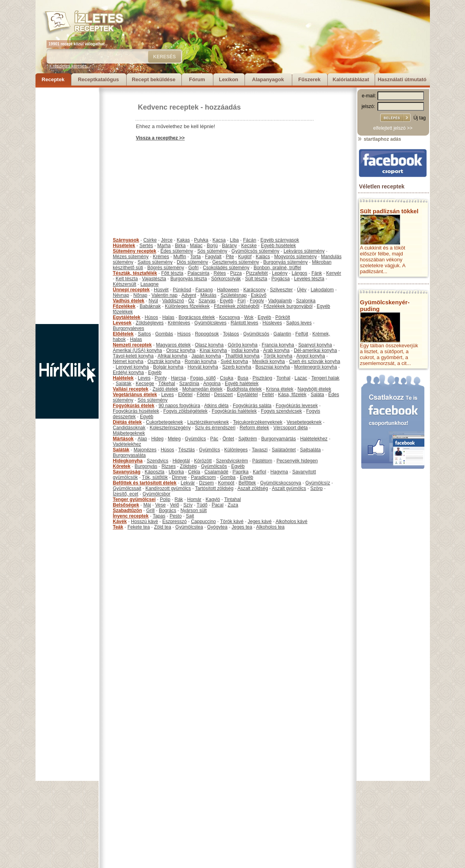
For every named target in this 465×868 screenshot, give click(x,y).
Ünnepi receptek (131, 290)
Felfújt (302, 334)
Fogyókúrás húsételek (136, 411)
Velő (175, 505)
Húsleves (272, 323)
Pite (230, 257)
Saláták (123, 384)
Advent (189, 295)
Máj (147, 505)
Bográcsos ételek (197, 317)
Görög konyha (242, 345)
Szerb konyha (237, 367)
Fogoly (257, 301)
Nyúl (153, 301)
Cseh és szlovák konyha (315, 361)
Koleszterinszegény (170, 428)
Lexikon (229, 79)
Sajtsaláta (311, 450)
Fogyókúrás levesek (297, 406)
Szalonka (306, 301)
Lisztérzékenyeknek (208, 422)
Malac (196, 246)
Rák (179, 499)
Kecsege (145, 384)
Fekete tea (139, 527)
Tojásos (231, 334)
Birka (180, 246)
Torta (195, 257)
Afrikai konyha (172, 356)
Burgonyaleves (128, 328)
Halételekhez (314, 439)
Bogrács (168, 510)
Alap (142, 439)
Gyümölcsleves (210, 323)
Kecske (249, 246)
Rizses (168, 466)
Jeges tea (242, 527)
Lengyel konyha (132, 367)
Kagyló (213, 499)
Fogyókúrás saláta (252, 406)
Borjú (212, 246)
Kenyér (334, 273)
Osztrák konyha (164, 361)
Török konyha (278, 356)
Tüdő (202, 505)
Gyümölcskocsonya (281, 483)
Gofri (193, 268)
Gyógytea (217, 527)
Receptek (53, 79)
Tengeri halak (325, 378)
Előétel (185, 395)
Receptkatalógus (98, 79)
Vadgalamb (280, 301)
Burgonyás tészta (189, 279)
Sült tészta (256, 279)
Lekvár (188, 483)
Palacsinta (198, 273)
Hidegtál (181, 461)
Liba (234, 240)
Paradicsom (203, 477)
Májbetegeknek (129, 433)
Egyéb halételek (242, 384)
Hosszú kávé (145, 522)
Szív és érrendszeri (215, 428)
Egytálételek (127, 317)
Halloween (228, 290)
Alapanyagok (268, 79)
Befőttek (247, 483)
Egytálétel (247, 395)
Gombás (164, 334)
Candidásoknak (129, 428)
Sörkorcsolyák (226, 279)
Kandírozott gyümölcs (168, 488)
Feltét (268, 395)
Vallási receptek (131, 389)
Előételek (123, 334)
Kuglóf (245, 257)
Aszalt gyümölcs (289, 488)
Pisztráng (262, 378)
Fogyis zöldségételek (185, 411)
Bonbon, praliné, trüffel (277, 268)
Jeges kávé (260, 522)
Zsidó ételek (165, 389)
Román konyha (201, 361)
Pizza (236, 273)
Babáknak (150, 306)
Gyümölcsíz (318, 483)
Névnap (121, 295)
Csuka (227, 378)
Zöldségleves (150, 323)
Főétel (203, 395)
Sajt (190, 516)
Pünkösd (182, 290)
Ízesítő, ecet (126, 494)
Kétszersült (124, 284)
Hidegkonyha (128, 461)
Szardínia (190, 384)
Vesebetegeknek (304, 422)
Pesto (176, 516)
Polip (165, 499)
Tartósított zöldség (214, 488)
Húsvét (161, 290)
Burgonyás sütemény (286, 262)
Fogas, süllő (203, 378)
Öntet (228, 439)
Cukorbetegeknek (164, 422)
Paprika (241, 472)
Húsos (151, 317)
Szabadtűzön (127, 510)
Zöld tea (163, 527)
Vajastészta (154, 279)
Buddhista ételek (244, 389)
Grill (150, 510)
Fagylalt (213, 257)
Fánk (317, 273)
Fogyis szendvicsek (282, 411)
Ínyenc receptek (131, 516)
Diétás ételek (127, 422)
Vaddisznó (173, 301)
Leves (144, 378)
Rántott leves (245, 323)
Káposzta (155, 472)
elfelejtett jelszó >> (393, 128)
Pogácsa (281, 279)
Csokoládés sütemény (226, 268)
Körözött (203, 461)
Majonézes (145, 450)
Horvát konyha (203, 367)
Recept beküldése (154, 79)
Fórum (197, 79)
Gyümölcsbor (156, 494)
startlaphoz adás (379, 139)
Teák (118, 527)
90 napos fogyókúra (179, 406)
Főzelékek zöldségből (236, 306)
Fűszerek (309, 79)
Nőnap (140, 295)
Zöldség (188, 466)
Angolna (212, 384)
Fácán (249, 240)
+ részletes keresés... (70, 66)
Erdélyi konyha (128, 373)
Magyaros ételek (173, 345)
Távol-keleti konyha (133, 356)
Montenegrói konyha (316, 367)
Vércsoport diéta (290, 428)
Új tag (419, 118)
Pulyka (201, 240)
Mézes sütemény (131, 257)
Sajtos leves (299, 323)
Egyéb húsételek (279, 246)
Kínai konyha (213, 350)
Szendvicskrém (232, 461)
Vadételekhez (127, 444)
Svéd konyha (234, 361)
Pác (214, 439)
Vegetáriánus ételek (135, 395)
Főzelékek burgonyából (288, 306)
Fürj (242, 301)
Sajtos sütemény (155, 262)
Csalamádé (216, 472)
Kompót (226, 483)
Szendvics (158, 461)
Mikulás (208, 295)
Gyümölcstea (189, 527)
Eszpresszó (174, 522)
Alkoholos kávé (292, 522)
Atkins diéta (216, 406)
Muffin (179, 257)
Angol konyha (311, 356)
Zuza (233, 505)
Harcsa (178, 378)
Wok (249, 317)
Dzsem (206, 483)
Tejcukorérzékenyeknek (258, 422)
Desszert (223, 395)
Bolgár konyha (168, 367)
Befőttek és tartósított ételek (145, 483)
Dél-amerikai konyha (315, 350)
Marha (164, 246)
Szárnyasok (126, 240)
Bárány (230, 246)
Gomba (228, 477)
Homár (194, 499)
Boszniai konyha (273, 367)
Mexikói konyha (269, 361)
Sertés (146, 246)
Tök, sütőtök (155, 477)
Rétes (219, 273)
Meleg (174, 439)
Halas (168, 317)
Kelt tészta (127, 279)
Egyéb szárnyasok (280, 240)
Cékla (194, 472)
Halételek (123, 378)
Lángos (300, 273)
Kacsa (219, 240)
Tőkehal (167, 384)
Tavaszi (260, 450)
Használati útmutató (402, 79)
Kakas (183, 240)
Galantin (282, 334)
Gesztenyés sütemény (236, 262)
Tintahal (232, 499)
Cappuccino (203, 522)
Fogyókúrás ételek (134, 406)
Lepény (280, 273)
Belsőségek (126, 505)
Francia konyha (278, 345)
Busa (243, 378)
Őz (191, 301)
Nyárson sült (193, 510)
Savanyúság (127, 472)
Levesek (122, 323)
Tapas (159, 516)
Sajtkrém (247, 439)
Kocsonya (230, 317)
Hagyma (279, 472)
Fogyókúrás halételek (234, 411)
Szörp (317, 488)
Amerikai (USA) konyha (137, 350)
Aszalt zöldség (253, 488)
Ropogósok (207, 334)
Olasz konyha (209, 345)
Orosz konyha (181, 350)
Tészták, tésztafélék (135, 273)
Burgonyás (146, 466)
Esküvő (259, 295)
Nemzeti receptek (132, 345)
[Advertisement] (67, 206)
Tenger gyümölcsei (134, 499)
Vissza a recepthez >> (161, 138)
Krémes (161, 257)
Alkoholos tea (270, 527)
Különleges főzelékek (187, 306)
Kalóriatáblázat (351, 79)
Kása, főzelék (292, 395)
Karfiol (260, 472)
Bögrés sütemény (165, 268)
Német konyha (128, 361)
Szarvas (207, 301)
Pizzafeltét (257, 273)
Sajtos (144, 334)
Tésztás (187, 450)
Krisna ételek (279, 389)
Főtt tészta (172, 273)
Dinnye (179, 477)
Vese (160, 505)
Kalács (263, 257)
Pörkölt (283, 317)
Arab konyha (276, 350)
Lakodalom (322, 290)
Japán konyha (206, 356)
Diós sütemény (192, 262)
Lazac (301, 378)
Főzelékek (124, 306)
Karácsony (255, 290)
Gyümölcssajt (127, 488)
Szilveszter (281, 290)
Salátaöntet (284, 450)
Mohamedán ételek (202, 389)
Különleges (236, 450)
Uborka (176, 472)
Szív (188, 505)
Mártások (123, 439)
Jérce (167, 240)
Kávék (120, 522)
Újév (302, 290)
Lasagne (149, 284)
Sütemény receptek (134, 251)
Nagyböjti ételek (314, 389)
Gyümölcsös (256, 334)
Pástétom (262, 461)
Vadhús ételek (129, 301)
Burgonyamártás (278, 439)
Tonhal (283, 378)
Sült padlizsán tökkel (389, 211)
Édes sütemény (177, 251)
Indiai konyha (245, 350)
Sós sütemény (212, 251)
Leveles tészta (309, 279)
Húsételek (124, 246)
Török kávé (232, 522)
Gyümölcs (195, 439)
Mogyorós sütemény (295, 257)
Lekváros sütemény (304, 251)
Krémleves (179, 323)
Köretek (122, 466)
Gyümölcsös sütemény (255, 251)
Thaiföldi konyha (242, 356)
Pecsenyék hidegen (297, 461)
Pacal (218, 505)
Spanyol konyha (315, 345)
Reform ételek (255, 428)
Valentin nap (164, 295)
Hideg (157, 439)
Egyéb (226, 301)
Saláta (317, 395)
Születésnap (233, 295)
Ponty (161, 378)
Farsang (204, 290)
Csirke (150, 240)
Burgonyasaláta (129, 455)
